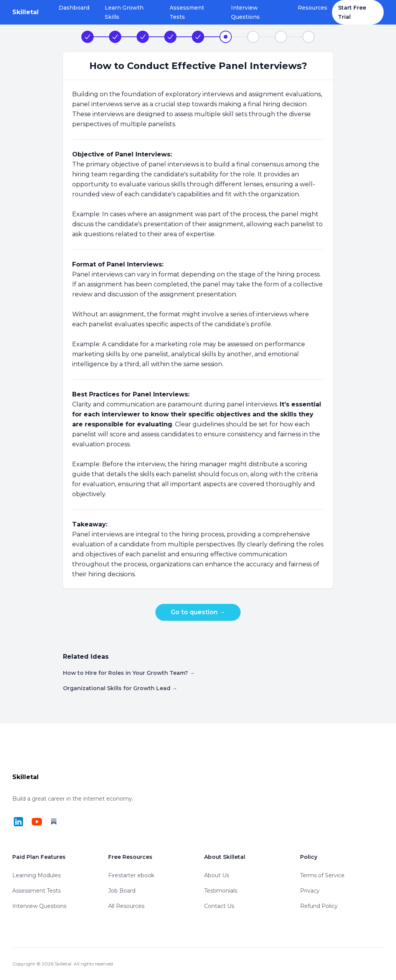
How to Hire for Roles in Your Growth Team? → (129, 673)
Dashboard (74, 8)
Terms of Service (322, 875)
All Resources (126, 906)
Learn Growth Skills (124, 12)
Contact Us (219, 906)
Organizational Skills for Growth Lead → (120, 688)
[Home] (26, 12)
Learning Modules (36, 875)
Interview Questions (245, 12)
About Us (217, 875)
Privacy (310, 891)
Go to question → (198, 612)
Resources (313, 8)
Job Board (122, 891)
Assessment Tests (187, 12)
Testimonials (221, 891)
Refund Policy (319, 906)
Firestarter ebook (131, 875)
